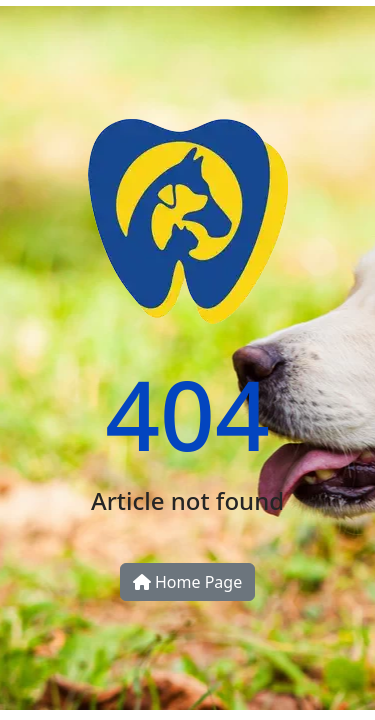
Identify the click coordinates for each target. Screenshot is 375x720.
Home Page (187, 582)
